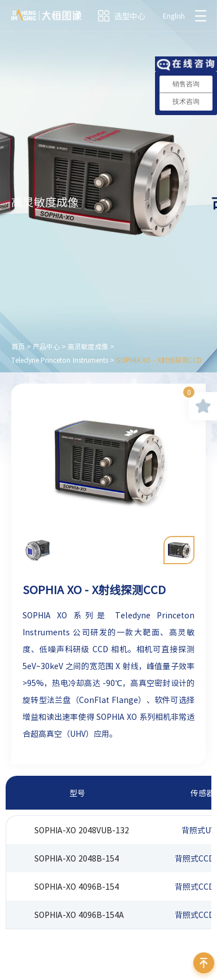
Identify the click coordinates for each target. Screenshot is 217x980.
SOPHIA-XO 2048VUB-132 (82, 830)
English (174, 16)
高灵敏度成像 (88, 346)
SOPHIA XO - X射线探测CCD (159, 360)
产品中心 (46, 346)
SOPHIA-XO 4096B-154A (79, 915)
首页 (18, 346)
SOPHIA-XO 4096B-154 (77, 886)
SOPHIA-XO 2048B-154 (77, 858)
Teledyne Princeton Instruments (60, 360)
